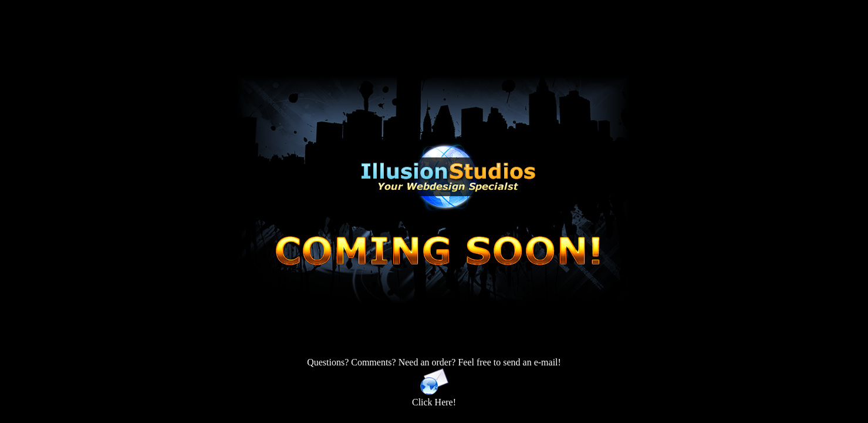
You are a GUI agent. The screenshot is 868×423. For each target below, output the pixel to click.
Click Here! (434, 398)
